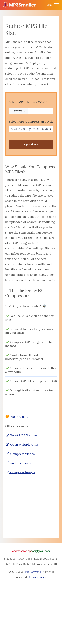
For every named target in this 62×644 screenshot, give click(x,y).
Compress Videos (20, 454)
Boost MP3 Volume (21, 435)
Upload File (31, 144)
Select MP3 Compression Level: (31, 121)
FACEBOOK (19, 417)
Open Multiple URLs (22, 445)
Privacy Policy (38, 577)
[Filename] (41, 111)
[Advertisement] (31, 504)
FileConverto (33, 572)
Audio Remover (18, 463)
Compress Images (20, 472)
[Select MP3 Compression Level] (31, 129)
